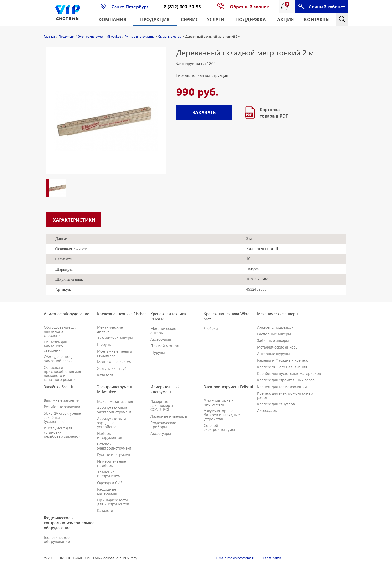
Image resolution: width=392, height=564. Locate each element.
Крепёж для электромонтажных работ (285, 395)
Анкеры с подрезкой (275, 327)
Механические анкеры (110, 329)
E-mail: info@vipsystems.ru (236, 558)
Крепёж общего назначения (282, 367)
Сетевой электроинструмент (114, 446)
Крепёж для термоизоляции (282, 387)
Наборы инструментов (110, 435)
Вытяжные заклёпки (62, 400)
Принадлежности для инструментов (113, 502)
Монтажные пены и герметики (115, 353)
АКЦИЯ (285, 19)
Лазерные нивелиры (169, 416)
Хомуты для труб (112, 368)
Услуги (216, 19)
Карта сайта (272, 558)
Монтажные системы (116, 362)
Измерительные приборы (112, 463)
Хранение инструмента (108, 474)
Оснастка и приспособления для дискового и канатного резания (63, 373)
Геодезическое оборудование (57, 539)
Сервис (190, 19)
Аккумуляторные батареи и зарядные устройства (222, 415)
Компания (112, 19)
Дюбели (211, 328)
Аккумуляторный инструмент (219, 402)
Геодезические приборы (163, 425)
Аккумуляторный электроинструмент (114, 410)
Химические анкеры (115, 338)
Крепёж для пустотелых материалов (289, 373)
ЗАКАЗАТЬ (204, 112)
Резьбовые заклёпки (62, 407)
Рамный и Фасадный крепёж (282, 360)
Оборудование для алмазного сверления (61, 331)
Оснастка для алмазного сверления (55, 346)
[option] (106, 116)
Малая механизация (115, 401)
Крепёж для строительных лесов (286, 380)
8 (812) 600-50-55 (182, 6)
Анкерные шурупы (274, 354)
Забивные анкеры (273, 340)
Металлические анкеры (278, 347)
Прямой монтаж (165, 346)
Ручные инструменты (116, 455)
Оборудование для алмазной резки (61, 359)
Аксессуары (161, 339)
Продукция (155, 19)
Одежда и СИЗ (110, 483)
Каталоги (105, 375)
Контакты (317, 19)
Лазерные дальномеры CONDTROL (162, 405)
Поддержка (251, 19)
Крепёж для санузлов (276, 404)
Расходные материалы (107, 491)
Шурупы (104, 344)
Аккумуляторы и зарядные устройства (112, 423)
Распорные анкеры (274, 334)
